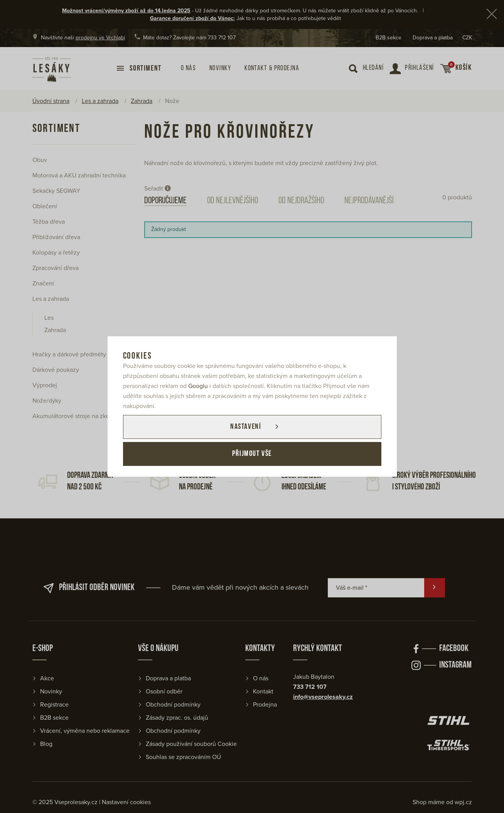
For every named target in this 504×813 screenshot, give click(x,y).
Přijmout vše (252, 454)
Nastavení (246, 427)
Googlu (198, 386)
